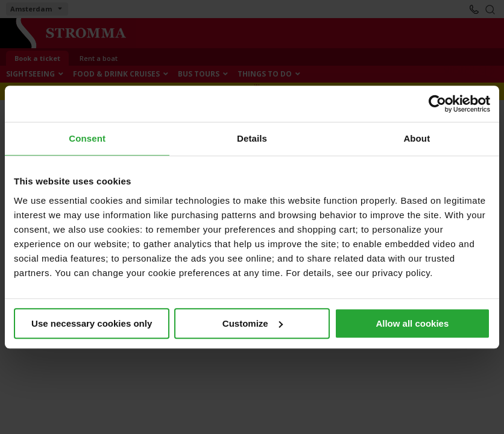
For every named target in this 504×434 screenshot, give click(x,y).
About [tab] (417, 138)
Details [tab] (252, 138)
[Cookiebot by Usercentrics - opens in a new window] (437, 104)
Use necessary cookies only (92, 323)
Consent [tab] (87, 138)
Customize (253, 323)
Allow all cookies (412, 323)
